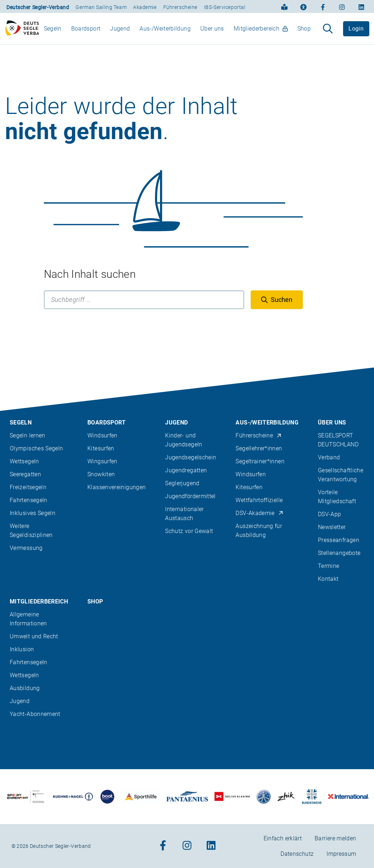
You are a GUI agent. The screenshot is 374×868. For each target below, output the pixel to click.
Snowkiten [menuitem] (101, 474)
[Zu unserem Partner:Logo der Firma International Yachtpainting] (348, 797)
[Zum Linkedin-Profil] (361, 6)
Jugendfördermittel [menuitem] (190, 496)
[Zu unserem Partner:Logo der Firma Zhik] (286, 797)
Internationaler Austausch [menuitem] (184, 514)
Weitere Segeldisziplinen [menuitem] (31, 531)
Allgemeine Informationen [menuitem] (28, 619)
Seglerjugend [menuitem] (182, 483)
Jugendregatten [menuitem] (186, 470)
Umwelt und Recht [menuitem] (34, 636)
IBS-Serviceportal (225, 7)
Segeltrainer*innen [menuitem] (260, 461)
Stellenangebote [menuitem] (339, 553)
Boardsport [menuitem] (86, 32)
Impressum (341, 854)
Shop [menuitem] (304, 32)
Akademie (145, 7)
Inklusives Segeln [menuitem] (33, 513)
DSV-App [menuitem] (330, 514)
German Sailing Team (101, 7)
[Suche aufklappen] (328, 32)
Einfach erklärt (283, 838)
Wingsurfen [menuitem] (102, 461)
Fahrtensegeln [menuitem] (29, 500)
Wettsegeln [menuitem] (24, 461)
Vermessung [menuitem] (26, 548)
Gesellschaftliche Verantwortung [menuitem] (341, 475)
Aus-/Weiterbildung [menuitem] (165, 32)
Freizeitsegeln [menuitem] (28, 487)
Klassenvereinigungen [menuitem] (117, 487)
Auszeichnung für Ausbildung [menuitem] (259, 531)
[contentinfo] (187, 618)
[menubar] (177, 32)
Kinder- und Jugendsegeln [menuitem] (184, 440)
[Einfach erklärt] (284, 6)
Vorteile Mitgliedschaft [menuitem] (337, 497)
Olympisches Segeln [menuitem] (36, 448)
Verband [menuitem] (329, 457)
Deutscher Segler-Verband (38, 7)
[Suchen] (277, 306)
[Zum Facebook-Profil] (323, 6)
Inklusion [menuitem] (22, 649)
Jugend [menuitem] (120, 32)
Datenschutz (297, 854)
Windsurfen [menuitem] (102, 435)
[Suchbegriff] (144, 306)
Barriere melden (335, 838)
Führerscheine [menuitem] (259, 435)
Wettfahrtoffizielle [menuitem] (259, 500)
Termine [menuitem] (329, 566)
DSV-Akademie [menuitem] (259, 513)
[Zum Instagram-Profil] (342, 6)
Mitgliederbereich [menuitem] (261, 32)
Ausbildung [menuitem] (25, 688)
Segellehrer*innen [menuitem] (259, 448)
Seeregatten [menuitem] (25, 474)
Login (356, 32)
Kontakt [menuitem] (328, 579)
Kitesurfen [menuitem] (101, 448)
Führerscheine (180, 7)
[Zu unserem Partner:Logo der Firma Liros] (264, 797)
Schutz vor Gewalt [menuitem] (189, 531)
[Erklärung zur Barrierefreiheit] (304, 6)
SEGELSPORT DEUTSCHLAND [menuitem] (338, 440)
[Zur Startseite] (22, 32)
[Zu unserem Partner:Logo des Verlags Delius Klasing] (232, 797)
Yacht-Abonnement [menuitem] (35, 714)
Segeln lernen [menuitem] (28, 435)
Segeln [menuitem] (53, 32)
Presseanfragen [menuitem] (339, 540)
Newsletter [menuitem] (332, 527)
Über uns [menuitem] (212, 32)
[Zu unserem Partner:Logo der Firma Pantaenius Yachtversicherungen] (187, 797)
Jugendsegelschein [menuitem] (191, 457)
